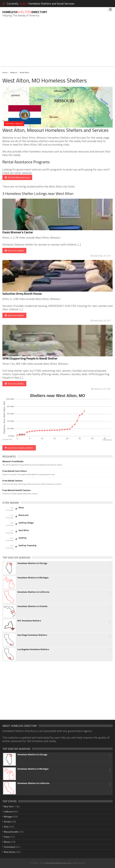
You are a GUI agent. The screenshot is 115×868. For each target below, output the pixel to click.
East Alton (24, 530)
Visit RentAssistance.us (17, 177)
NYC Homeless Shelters (29, 621)
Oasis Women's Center (18, 232)
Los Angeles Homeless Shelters (33, 649)
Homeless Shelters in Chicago (32, 563)
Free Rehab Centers (12, 481)
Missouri (14, 72)
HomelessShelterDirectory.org (57, 863)
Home (5, 72)
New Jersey (9, 852)
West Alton (24, 72)
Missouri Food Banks (13, 461)
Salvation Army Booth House (22, 294)
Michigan (8, 817)
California (8, 811)
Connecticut (9, 847)
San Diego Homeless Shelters (32, 635)
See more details (14, 250)
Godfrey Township (27, 545)
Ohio (6, 827)
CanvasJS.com (107, 440)
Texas (7, 837)
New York (8, 806)
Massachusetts (11, 832)
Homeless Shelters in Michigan (33, 578)
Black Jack (24, 515)
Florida (7, 822)
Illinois (7, 842)
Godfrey (23, 538)
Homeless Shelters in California (33, 592)
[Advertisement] (57, 44)
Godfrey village (26, 523)
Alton (21, 508)
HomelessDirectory (25, 12)
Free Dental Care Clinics (15, 471)
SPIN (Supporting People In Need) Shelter (30, 358)
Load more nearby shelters (19, 448)
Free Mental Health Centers (16, 490)
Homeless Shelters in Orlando (32, 606)
